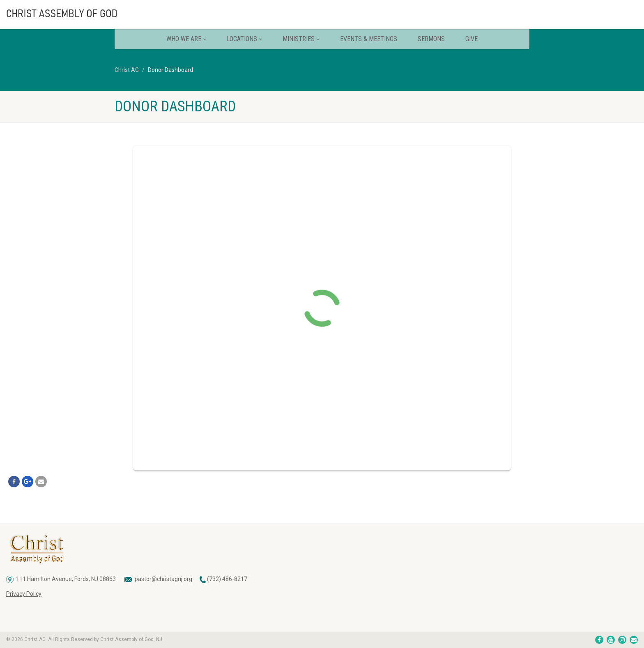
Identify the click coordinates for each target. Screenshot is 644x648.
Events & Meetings (369, 39)
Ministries (301, 39)
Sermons (431, 39)
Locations (244, 39)
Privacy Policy (24, 594)
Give (471, 39)
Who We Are (186, 39)
